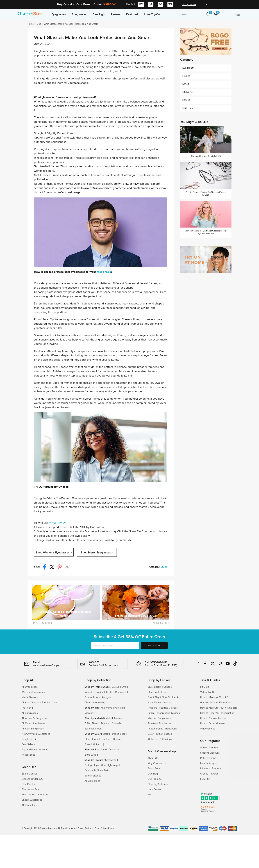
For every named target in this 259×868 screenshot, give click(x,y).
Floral (95, 739)
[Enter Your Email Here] (115, 646)
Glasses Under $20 (32, 779)
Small (104, 750)
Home (31, 24)
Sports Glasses (93, 776)
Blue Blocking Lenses (160, 687)
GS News (187, 92)
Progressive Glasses (168, 713)
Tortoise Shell (118, 734)
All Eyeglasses (30, 687)
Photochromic (155, 729)
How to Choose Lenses (213, 718)
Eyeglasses (59, 14)
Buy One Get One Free (35, 795)
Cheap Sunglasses (32, 800)
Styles (164, 567)
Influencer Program (211, 769)
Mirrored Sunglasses (159, 718)
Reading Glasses (168, 708)
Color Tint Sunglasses (160, 734)
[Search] (191, 14)
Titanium (105, 724)
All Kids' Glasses (31, 703)
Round (88, 692)
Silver (88, 744)
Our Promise (155, 779)
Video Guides (208, 729)
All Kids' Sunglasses (33, 729)
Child (55, 703)
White (96, 744)
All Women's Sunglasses (35, 718)
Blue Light (99, 14)
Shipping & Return (158, 784)
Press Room (154, 769)
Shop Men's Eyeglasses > (97, 553)
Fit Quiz (205, 687)
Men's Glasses (30, 697)
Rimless (89, 713)
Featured (132, 14)
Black (105, 734)
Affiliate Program (209, 748)
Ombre (117, 739)
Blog (39, 24)
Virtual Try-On (58, 523)
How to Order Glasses (213, 724)
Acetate (118, 718)
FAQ (150, 795)
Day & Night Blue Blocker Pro (164, 697)
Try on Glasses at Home (35, 750)
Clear (87, 739)
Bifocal (151, 713)
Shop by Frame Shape (97, 687)
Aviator (109, 692)
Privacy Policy (84, 828)
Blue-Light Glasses (158, 692)
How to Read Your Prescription (217, 713)
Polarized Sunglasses (160, 724)
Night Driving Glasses (160, 703)
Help (238, 15)
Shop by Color (93, 734)
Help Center (154, 789)
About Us (153, 758)
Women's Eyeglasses (33, 692)
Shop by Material (94, 718)
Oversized (115, 750)
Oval (124, 687)
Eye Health (188, 68)
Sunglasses (79, 14)
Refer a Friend (208, 758)
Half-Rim (119, 708)
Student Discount (210, 753)
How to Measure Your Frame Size (219, 708)
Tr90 (87, 724)
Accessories (28, 755)
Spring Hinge (92, 765)
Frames (186, 76)
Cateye (116, 687)
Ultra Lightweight (110, 765)
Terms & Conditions (104, 828)
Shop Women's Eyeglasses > (54, 553)
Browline (99, 692)
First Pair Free (29, 784)
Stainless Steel (93, 729)
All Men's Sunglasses (33, 724)
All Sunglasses (30, 713)
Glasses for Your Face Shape (216, 703)
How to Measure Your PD (214, 697)
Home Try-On (151, 14)
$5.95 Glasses (29, 774)
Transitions (171, 729)
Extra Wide (90, 755)
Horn (97, 697)
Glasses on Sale (30, 789)
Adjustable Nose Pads (97, 771)
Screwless (111, 760)
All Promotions (30, 805)
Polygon (106, 697)
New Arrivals (29, 734)
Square (88, 697)
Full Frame (107, 708)
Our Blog (153, 774)
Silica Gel (117, 724)
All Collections (92, 781)
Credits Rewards (209, 774)
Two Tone (106, 739)
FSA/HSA (205, 779)
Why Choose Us (157, 763)
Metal (109, 718)
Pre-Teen (27, 708)
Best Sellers (28, 744)
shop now (189, 4)
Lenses (116, 14)
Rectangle (121, 692)
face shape (104, 272)
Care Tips (188, 108)
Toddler (46, 703)
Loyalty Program (209, 763)
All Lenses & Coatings (160, 739)
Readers (152, 708)
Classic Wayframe (94, 703)
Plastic (95, 724)
